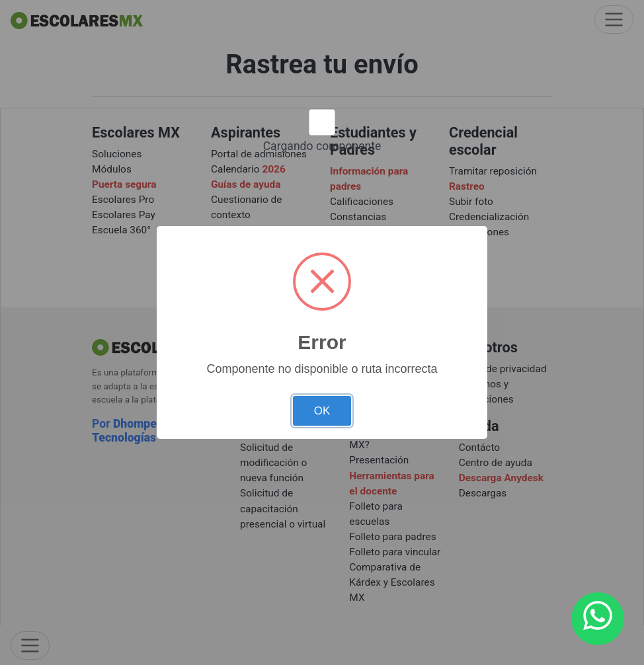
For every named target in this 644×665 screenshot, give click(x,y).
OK (322, 411)
